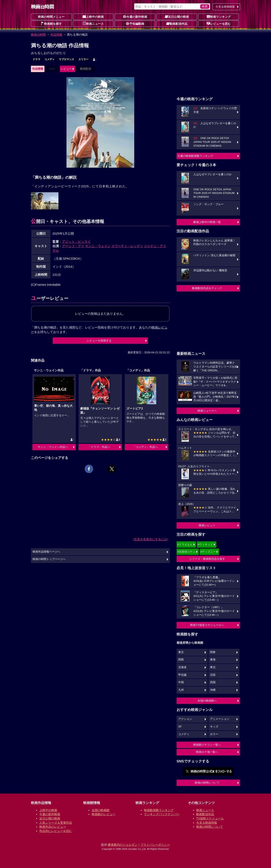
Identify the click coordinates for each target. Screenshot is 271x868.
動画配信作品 (177, 24)
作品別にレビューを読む (56, 831)
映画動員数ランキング (159, 810)
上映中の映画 (93, 17)
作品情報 (56, 35)
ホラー (214, 734)
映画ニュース (93, 24)
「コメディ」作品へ (145, 447)
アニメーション (220, 719)
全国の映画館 (101, 810)
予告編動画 (135, 24)
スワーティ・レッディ (127, 246)
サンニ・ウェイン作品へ (53, 447)
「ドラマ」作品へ (99, 447)
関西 (181, 660)
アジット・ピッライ (76, 242)
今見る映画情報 (207, 823)
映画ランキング (219, 17)
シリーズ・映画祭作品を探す (207, 559)
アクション (185, 719)
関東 (213, 652)
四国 (213, 682)
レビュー (66, 69)
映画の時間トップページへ (49, 559)
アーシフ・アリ (73, 246)
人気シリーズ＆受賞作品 (56, 823)
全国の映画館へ (207, 701)
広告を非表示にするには (151, 539)
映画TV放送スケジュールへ (207, 625)
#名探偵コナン (186, 552)
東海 (213, 660)
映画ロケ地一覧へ (207, 752)
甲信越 (182, 675)
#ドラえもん (185, 544)
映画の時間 (38, 35)
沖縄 (213, 690)
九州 (181, 690)
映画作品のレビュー (53, 827)
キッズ (214, 727)
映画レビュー (207, 525)
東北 (213, 667)
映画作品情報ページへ (46, 552)
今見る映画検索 (225, 7)
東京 (181, 652)
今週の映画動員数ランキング (195, 156)
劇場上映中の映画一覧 (207, 222)
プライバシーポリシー (155, 845)
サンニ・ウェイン (98, 246)
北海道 (182, 667)
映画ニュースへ (207, 411)
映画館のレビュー (104, 814)
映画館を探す (51, 24)
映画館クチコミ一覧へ (207, 745)
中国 (181, 682)
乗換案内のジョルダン (123, 845)
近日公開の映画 (177, 17)
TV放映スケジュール (210, 818)
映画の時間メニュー (51, 17)
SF (180, 727)
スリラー (83, 59)
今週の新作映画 (135, 17)
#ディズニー (208, 552)
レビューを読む (219, 24)
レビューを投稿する (99, 341)
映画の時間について (207, 783)
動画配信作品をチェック (207, 288)
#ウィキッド (205, 544)
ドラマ (36, 59)
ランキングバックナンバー (162, 814)
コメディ (50, 59)
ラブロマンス (66, 59)
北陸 (213, 675)
